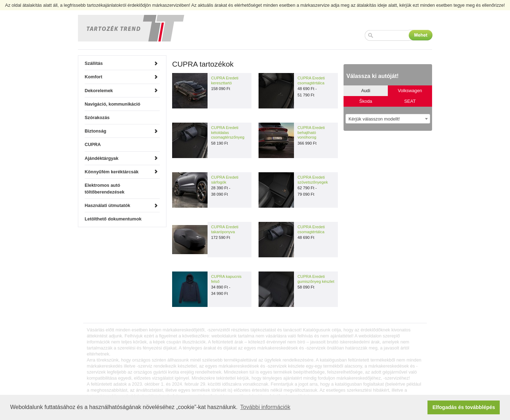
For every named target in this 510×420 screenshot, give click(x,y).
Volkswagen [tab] (410, 91)
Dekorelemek (99, 91)
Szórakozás (97, 117)
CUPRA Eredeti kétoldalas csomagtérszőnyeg (228, 132)
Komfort (93, 77)
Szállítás (94, 63)
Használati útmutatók (107, 205)
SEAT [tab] (410, 101)
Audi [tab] (366, 91)
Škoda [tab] (365, 101)
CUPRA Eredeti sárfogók (225, 180)
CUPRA (93, 144)
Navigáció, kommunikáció (112, 104)
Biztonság (95, 131)
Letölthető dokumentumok (113, 219)
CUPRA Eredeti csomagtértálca (311, 80)
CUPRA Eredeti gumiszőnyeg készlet (316, 279)
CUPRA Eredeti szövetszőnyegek (313, 180)
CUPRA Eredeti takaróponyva (225, 229)
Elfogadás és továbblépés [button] (464, 407)
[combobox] (388, 119)
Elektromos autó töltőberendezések (104, 189)
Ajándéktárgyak (101, 158)
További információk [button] (265, 407)
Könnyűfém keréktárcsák (112, 172)
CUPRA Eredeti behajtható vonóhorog (311, 132)
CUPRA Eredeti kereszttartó (225, 80)
